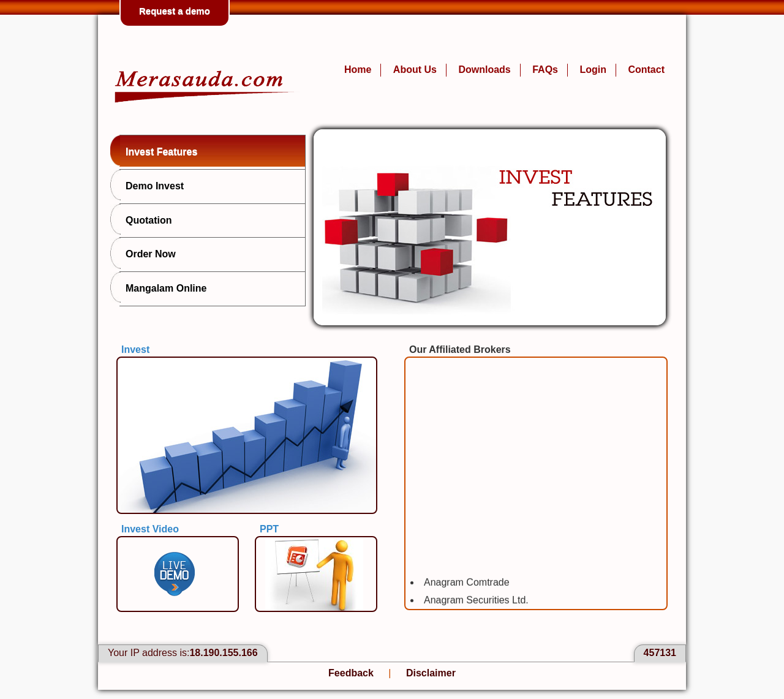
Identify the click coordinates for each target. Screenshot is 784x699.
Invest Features (158, 151)
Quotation (146, 219)
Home (358, 70)
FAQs (545, 70)
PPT (269, 529)
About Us (415, 70)
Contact (646, 70)
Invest (135, 349)
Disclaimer (431, 673)
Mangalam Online (163, 287)
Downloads (484, 70)
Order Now (148, 253)
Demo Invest (152, 185)
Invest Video (150, 529)
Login (593, 70)
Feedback (351, 673)
